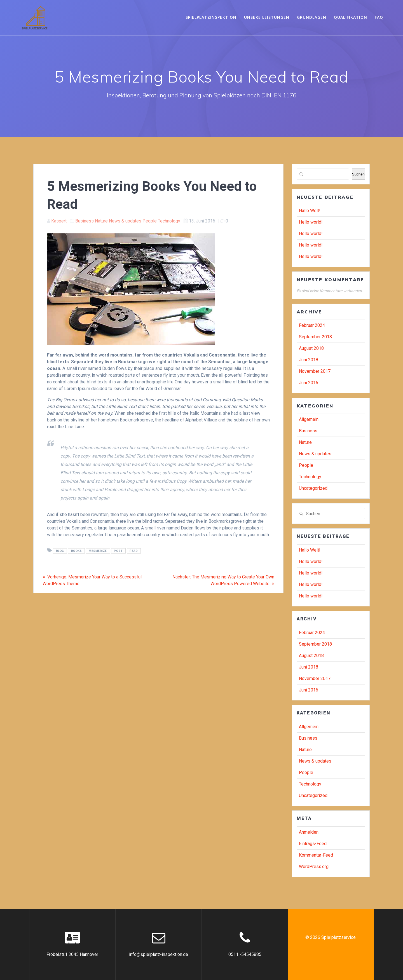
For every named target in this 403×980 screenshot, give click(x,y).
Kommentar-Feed (316, 855)
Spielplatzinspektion (211, 17)
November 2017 (315, 371)
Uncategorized (313, 488)
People (150, 221)
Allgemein (309, 419)
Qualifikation (351, 17)
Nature (101, 221)
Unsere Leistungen (267, 17)
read (134, 551)
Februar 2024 (312, 325)
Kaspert (59, 221)
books (77, 551)
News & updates (125, 221)
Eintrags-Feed (313, 844)
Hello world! (311, 222)
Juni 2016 (309, 383)
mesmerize (98, 551)
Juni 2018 (309, 360)
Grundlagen (312, 17)
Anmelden (309, 832)
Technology (169, 221)
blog (60, 551)
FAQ (379, 17)
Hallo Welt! (310, 211)
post (118, 551)
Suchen (358, 174)
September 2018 (315, 337)
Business (85, 221)
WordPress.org (314, 867)
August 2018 (311, 348)
